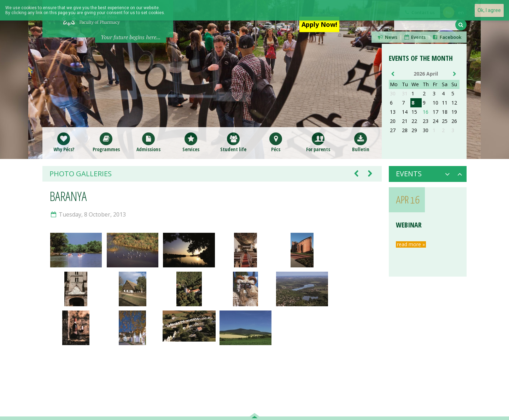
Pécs (276, 142)
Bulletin (361, 142)
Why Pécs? (64, 142)
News (387, 37)
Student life (233, 142)
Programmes (106, 142)
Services (191, 142)
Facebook (446, 37)
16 (426, 112)
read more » (411, 244)
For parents (318, 142)
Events (415, 37)
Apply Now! (319, 24)
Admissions (148, 142)
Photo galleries (81, 174)
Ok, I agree (489, 10)
